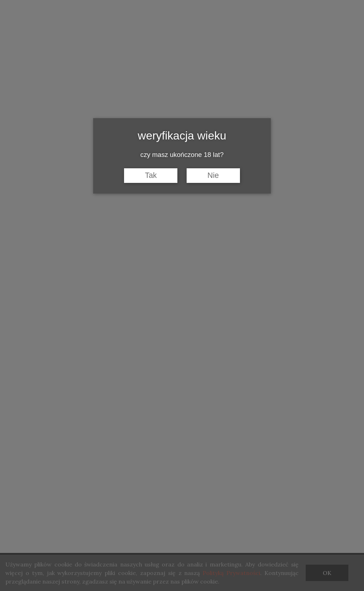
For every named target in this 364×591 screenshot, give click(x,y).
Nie (213, 175)
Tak (151, 175)
